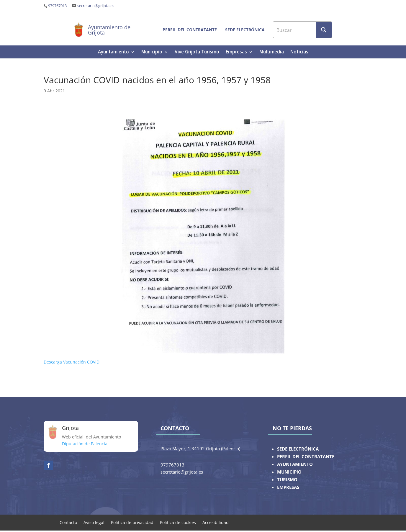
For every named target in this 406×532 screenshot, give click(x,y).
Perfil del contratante (190, 30)
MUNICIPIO (289, 472)
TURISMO (287, 480)
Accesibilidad (216, 522)
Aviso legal (94, 522)
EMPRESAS (288, 487)
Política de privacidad (132, 522)
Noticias (299, 52)
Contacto (68, 522)
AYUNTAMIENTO (295, 464)
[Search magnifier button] (324, 30)
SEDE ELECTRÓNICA (298, 449)
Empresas (236, 52)
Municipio (152, 52)
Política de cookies (178, 522)
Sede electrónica (245, 30)
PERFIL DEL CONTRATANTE (306, 457)
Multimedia (272, 52)
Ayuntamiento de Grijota (109, 30)
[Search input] (295, 30)
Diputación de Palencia (85, 444)
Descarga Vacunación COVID (72, 362)
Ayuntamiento (113, 52)
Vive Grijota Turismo (197, 52)
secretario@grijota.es (96, 6)
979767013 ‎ (58, 6)
